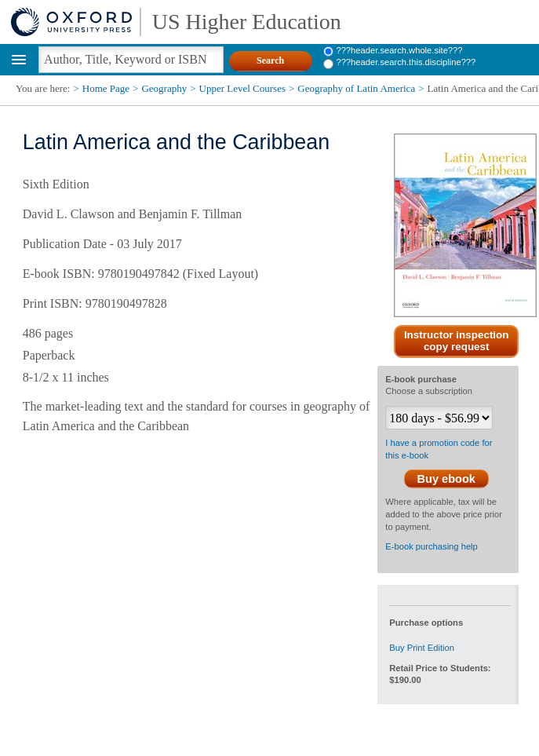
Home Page (106, 88)
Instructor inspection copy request (457, 341)
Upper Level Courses (242, 88)
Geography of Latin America (356, 88)
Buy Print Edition (422, 648)
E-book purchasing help (432, 546)
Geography (164, 88)
